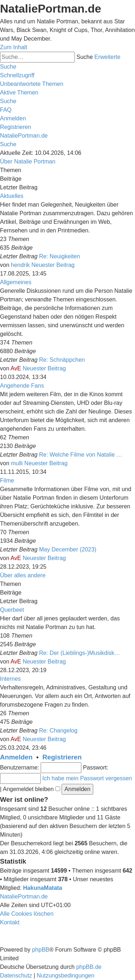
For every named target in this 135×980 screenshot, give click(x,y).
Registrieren (62, 757)
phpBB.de (89, 967)
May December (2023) (68, 549)
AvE (16, 368)
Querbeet (12, 610)
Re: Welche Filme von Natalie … (81, 455)
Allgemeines (16, 282)
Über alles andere (23, 575)
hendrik (20, 265)
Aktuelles (12, 196)
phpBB (41, 950)
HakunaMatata (42, 888)
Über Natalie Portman (28, 161)
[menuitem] (32, 84)
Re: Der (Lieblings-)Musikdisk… (80, 653)
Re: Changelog (58, 731)
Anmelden (16, 757)
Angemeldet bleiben (31, 789)
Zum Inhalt (14, 47)
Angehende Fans (22, 386)
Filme (7, 480)
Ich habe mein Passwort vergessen (87, 778)
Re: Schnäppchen (62, 360)
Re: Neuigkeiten (60, 256)
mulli (17, 463)
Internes (10, 679)
